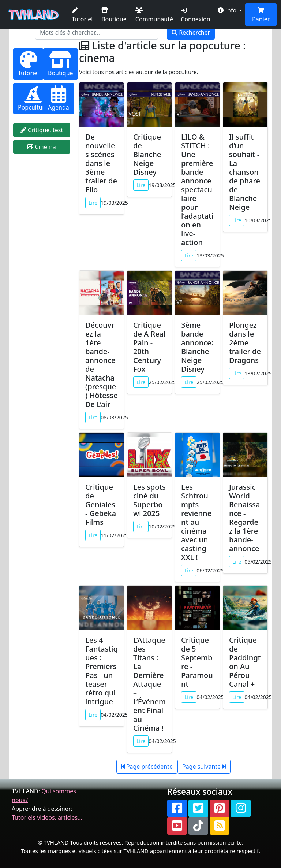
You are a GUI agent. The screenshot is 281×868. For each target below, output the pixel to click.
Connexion (195, 15)
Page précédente (147, 767)
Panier (261, 15)
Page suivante (204, 767)
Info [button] (228, 10)
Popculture (33, 98)
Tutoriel (82, 15)
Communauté (154, 15)
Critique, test (42, 130)
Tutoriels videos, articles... (47, 817)
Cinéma (42, 147)
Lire (93, 203)
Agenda (59, 98)
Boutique (114, 15)
